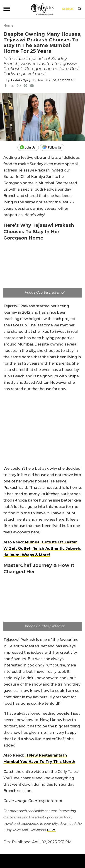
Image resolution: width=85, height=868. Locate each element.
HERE (51, 830)
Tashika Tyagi (21, 80)
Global (68, 9)
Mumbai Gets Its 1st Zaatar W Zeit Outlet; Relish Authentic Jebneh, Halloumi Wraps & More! (42, 549)
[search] (80, 9)
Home (8, 25)
